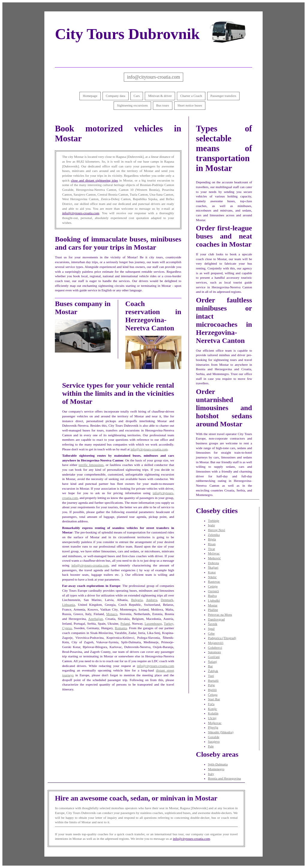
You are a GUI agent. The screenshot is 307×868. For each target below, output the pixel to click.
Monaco (112, 614)
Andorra (152, 600)
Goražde (214, 737)
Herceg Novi (217, 530)
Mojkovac (215, 723)
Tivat (212, 549)
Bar (210, 666)
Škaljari (213, 567)
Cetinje (213, 586)
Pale (211, 746)
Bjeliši (212, 690)
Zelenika (214, 535)
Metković (215, 558)
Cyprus (67, 628)
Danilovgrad (216, 619)
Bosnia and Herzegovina (225, 778)
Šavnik (213, 624)
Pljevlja (213, 727)
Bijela (212, 539)
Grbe (211, 633)
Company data (116, 96)
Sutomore (215, 652)
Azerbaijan (95, 619)
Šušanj (213, 662)
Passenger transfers (223, 96)
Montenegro (216, 769)
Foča (211, 704)
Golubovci (215, 647)
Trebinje (214, 521)
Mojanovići (216, 643)
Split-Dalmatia (218, 764)
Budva (212, 596)
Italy (211, 774)
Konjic (213, 709)
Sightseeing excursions (132, 105)
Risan (212, 544)
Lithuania (69, 605)
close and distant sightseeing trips (94, 180)
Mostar (213, 605)
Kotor (212, 572)
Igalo (212, 525)
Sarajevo (214, 741)
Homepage (90, 96)
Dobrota (214, 563)
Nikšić (212, 577)
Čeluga (213, 695)
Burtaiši (213, 680)
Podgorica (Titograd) (222, 638)
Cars (137, 96)
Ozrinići (214, 591)
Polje (212, 685)
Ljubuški (214, 600)
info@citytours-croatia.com (154, 77)
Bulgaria (137, 600)
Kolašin (213, 713)
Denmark (167, 600)
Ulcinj (212, 718)
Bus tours (163, 105)
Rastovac (214, 581)
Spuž (211, 629)
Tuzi (211, 676)
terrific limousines (91, 465)
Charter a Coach (191, 96)
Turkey (169, 623)
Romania (121, 628)
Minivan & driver (160, 96)
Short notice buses (190, 105)
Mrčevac (214, 553)
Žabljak (213, 671)
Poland (125, 623)
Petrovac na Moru (220, 614)
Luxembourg (153, 623)
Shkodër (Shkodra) (221, 732)
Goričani (214, 657)
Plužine (213, 610)
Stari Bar (214, 699)
